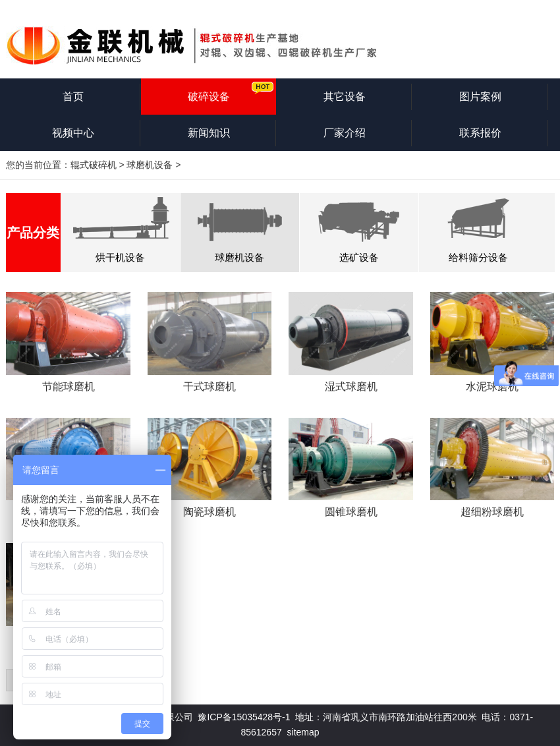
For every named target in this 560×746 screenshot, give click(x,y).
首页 (73, 97)
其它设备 (345, 97)
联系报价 (480, 133)
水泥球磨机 (492, 387)
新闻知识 (209, 133)
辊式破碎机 (94, 165)
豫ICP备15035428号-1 (244, 717)
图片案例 (480, 97)
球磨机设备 (150, 165)
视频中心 (73, 133)
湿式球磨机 (351, 387)
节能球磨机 (69, 387)
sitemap (303, 732)
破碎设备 (209, 97)
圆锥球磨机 (351, 512)
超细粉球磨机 (492, 512)
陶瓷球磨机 (210, 512)
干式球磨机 (210, 387)
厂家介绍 (345, 133)
